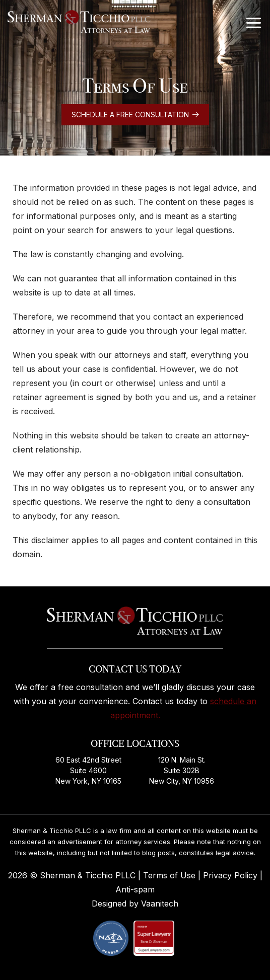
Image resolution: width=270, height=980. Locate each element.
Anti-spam (135, 889)
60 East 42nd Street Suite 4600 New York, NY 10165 (88, 770)
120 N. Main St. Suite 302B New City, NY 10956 (182, 770)
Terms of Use (171, 875)
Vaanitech (160, 903)
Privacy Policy (231, 875)
